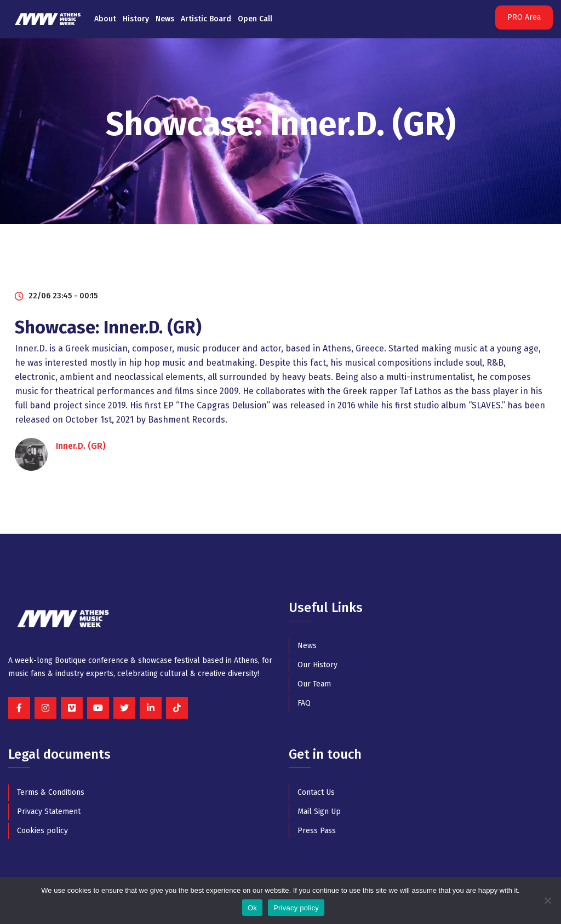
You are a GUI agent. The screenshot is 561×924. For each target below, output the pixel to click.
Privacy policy (296, 908)
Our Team (314, 684)
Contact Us (316, 792)
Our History (317, 665)
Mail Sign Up (319, 812)
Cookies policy (42, 831)
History (136, 19)
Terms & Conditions (51, 792)
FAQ (304, 703)
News (165, 19)
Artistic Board (206, 19)
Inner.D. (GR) (81, 446)
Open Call (255, 19)
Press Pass (317, 831)
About (105, 19)
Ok (252, 908)
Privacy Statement (49, 812)
